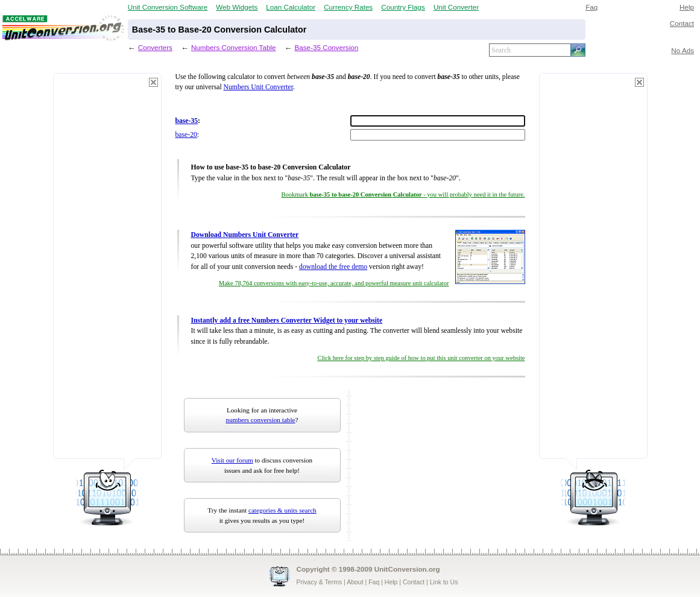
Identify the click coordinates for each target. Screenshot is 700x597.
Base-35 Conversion (326, 47)
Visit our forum (232, 460)
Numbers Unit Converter (258, 87)
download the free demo (333, 267)
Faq (591, 7)
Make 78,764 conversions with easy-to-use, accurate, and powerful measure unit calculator (334, 283)
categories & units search (282, 510)
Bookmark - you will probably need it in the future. (403, 194)
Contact (682, 23)
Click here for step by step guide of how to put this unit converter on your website (421, 358)
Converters (155, 47)
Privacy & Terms (320, 582)
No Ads (683, 50)
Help (687, 7)
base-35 (187, 121)
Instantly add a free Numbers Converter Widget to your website (287, 321)
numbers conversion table (261, 420)
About (355, 582)
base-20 (186, 135)
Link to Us (444, 582)
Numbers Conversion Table (234, 47)
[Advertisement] (107, 271)
